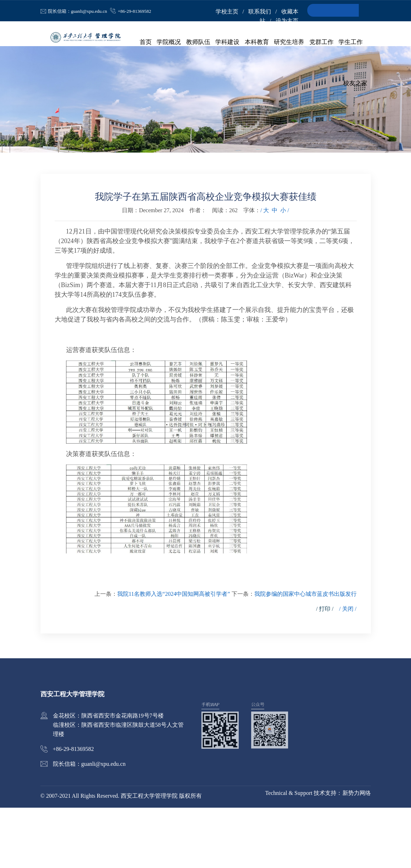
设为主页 (287, 21)
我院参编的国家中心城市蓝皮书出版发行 (305, 654)
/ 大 (265, 271)
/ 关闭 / (348, 669)
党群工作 (322, 43)
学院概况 (172, 43)
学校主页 (227, 12)
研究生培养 (290, 43)
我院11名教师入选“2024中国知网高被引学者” (174, 654)
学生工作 (351, 43)
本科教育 (258, 43)
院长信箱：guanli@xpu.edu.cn (78, 11)
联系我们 (260, 12)
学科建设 (229, 43)
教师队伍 (201, 43)
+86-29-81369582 (135, 11)
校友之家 (355, 85)
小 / (285, 271)
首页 (149, 43)
